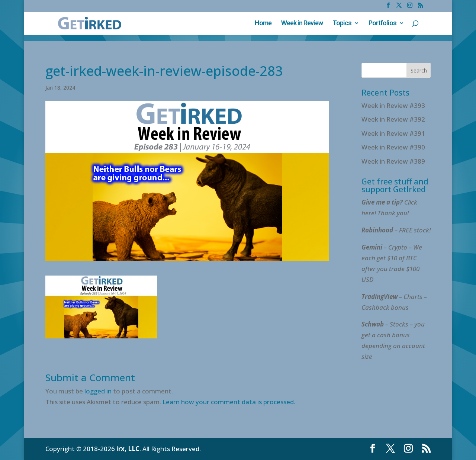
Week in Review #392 (393, 119)
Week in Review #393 (393, 105)
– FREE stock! (396, 230)
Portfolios (382, 24)
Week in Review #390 (393, 147)
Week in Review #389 (393, 161)
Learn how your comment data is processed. (229, 402)
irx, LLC (128, 449)
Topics (342, 24)
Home (263, 24)
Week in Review (302, 24)
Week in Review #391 (393, 133)
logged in (98, 391)
